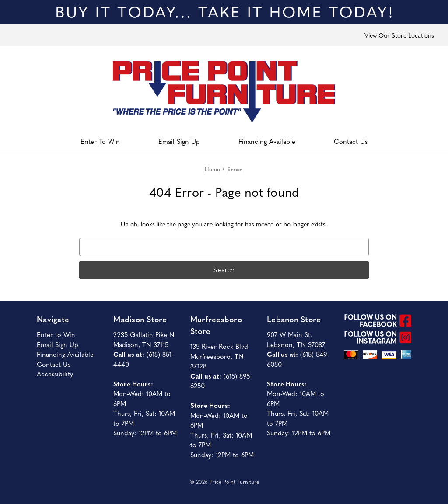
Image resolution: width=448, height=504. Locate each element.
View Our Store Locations (399, 35)
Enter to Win (56, 334)
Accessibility (55, 374)
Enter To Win (100, 141)
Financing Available (267, 141)
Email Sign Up (179, 141)
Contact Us (351, 141)
